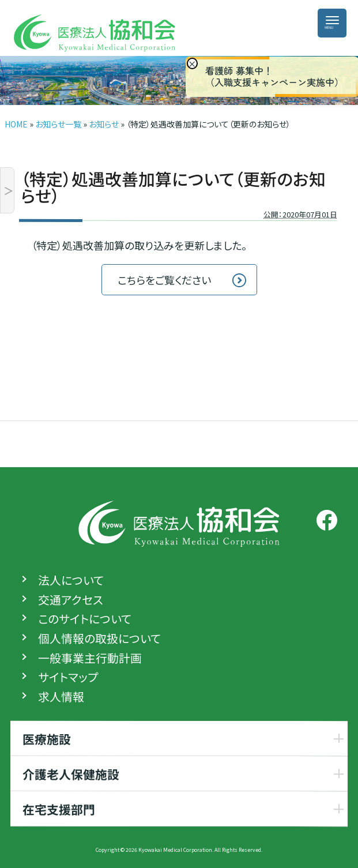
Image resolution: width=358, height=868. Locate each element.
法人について (71, 580)
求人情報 (61, 697)
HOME (16, 124)
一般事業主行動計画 (90, 658)
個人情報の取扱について (99, 638)
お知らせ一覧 (58, 124)
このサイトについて (85, 619)
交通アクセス (71, 600)
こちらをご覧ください (164, 280)
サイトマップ (68, 677)
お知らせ (104, 124)
